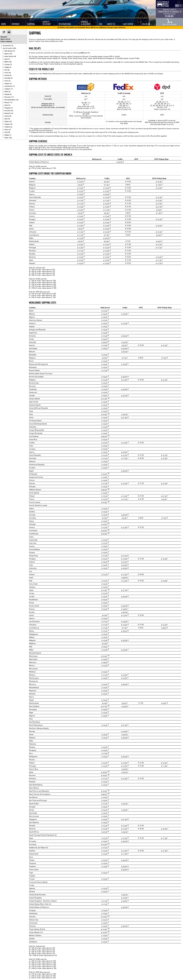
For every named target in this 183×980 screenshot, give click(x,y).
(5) (11, 121)
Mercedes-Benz (10, 100)
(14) (12, 113)
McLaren (8, 97)
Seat (6, 119)
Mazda (7, 94)
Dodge (7, 67)
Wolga (7, 135)
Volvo (7, 130)
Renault (7, 113)
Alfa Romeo (9, 51)
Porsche (7, 111)
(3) (10, 67)
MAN (6, 92)
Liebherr (8, 89)
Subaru (7, 121)
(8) (15, 56)
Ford (6, 73)
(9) (9, 92)
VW (6, 132)
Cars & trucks (8, 48)
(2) (12, 46)
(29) (10, 62)
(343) (14, 48)
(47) (12, 111)
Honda (7, 75)
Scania (7, 116)
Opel (6, 105)
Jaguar (7, 83)
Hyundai (8, 78)
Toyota (7, 124)
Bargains (4, 37)
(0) (9, 119)
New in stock (5, 39)
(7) (14, 51)
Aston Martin (9, 56)
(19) (17, 100)
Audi (6, 59)
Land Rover (9, 86)
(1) (12, 89)
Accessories (7, 46)
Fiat (6, 70)
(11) (12, 97)
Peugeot (8, 108)
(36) (10, 138)
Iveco (7, 81)
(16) (11, 54)
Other (7, 138)
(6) (9, 70)
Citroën (7, 64)
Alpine (7, 54)
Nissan (7, 102)
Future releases (6, 41)
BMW (7, 62)
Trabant (7, 127)
